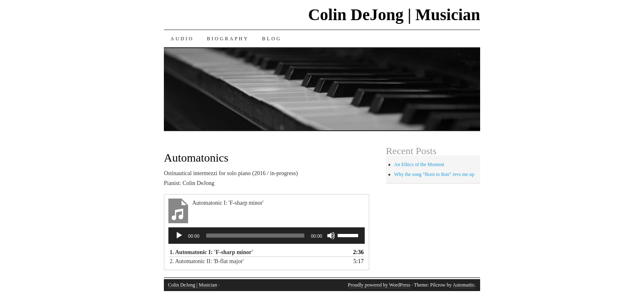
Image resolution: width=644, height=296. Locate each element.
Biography (228, 39)
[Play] (179, 236)
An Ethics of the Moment (419, 164)
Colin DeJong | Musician (394, 15)
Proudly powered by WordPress (379, 285)
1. (211, 252)
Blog (272, 39)
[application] (267, 236)
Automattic (464, 285)
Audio (182, 39)
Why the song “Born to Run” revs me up (434, 174)
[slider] (255, 236)
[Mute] (331, 236)
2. (207, 261)
